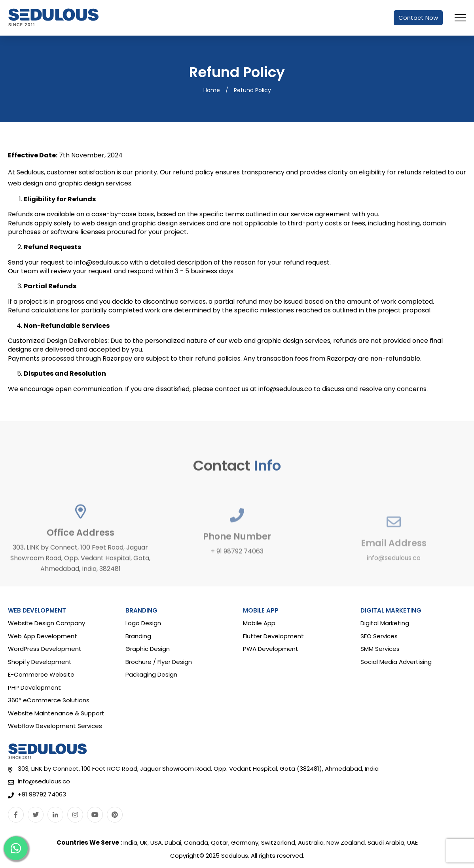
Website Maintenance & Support (56, 713)
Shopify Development (40, 662)
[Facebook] (16, 815)
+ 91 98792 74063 (237, 580)
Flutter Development (273, 636)
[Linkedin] (55, 815)
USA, (157, 842)
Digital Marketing (385, 623)
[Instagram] (75, 815)
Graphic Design (148, 649)
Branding (138, 636)
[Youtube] (95, 815)
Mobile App (259, 623)
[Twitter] (36, 815)
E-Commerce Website (41, 674)
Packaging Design (151, 674)
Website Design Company (46, 623)
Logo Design (143, 623)
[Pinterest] (115, 815)
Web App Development (43, 636)
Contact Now (418, 18)
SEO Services (379, 636)
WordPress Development (45, 649)
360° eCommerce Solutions (49, 700)
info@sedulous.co (394, 585)
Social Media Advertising (396, 662)
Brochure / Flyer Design (159, 662)
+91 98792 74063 (42, 795)
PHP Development (34, 687)
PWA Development (271, 649)
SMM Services (380, 649)
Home (212, 90)
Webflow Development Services (55, 726)
